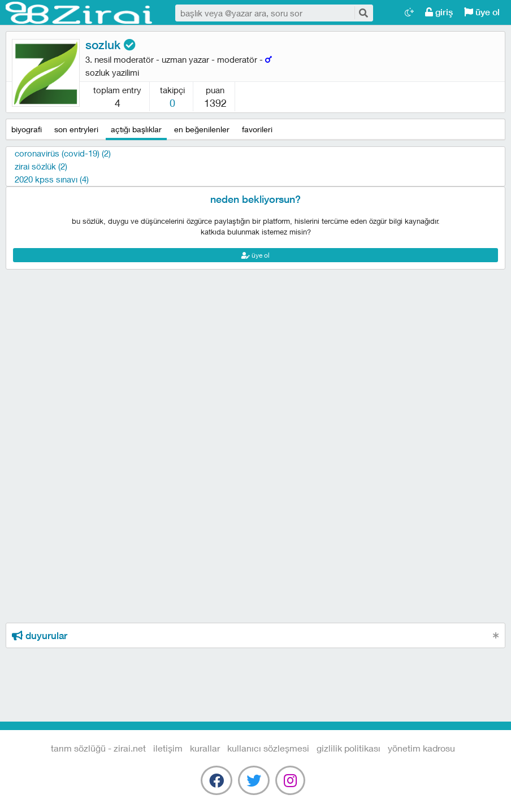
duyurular (40, 636)
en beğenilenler (202, 129)
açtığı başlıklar (136, 129)
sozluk (111, 45)
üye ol (482, 12)
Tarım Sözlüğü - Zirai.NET (79, 13)
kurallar (205, 748)
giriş (439, 12)
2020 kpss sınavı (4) (52, 179)
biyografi (27, 129)
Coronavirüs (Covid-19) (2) (63, 153)
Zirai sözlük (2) (41, 166)
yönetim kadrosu (421, 748)
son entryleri (76, 129)
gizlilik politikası (348, 748)
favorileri (257, 129)
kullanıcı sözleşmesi (268, 748)
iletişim (168, 748)
